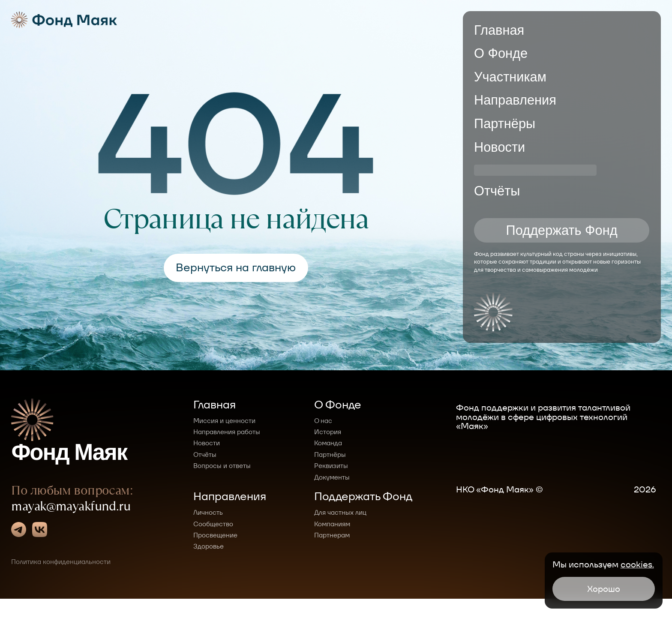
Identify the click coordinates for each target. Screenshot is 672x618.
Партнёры (505, 124)
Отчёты (497, 194)
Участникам (510, 77)
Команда (328, 443)
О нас (323, 421)
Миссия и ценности (224, 421)
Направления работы (227, 432)
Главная (499, 30)
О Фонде (501, 53)
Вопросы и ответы (222, 466)
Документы (332, 477)
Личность (208, 512)
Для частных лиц (340, 512)
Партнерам (332, 535)
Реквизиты (331, 466)
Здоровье (208, 546)
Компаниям (332, 524)
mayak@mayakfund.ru (71, 529)
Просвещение (215, 535)
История (328, 432)
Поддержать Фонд (562, 233)
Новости (499, 147)
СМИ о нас (507, 170)
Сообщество (213, 524)
